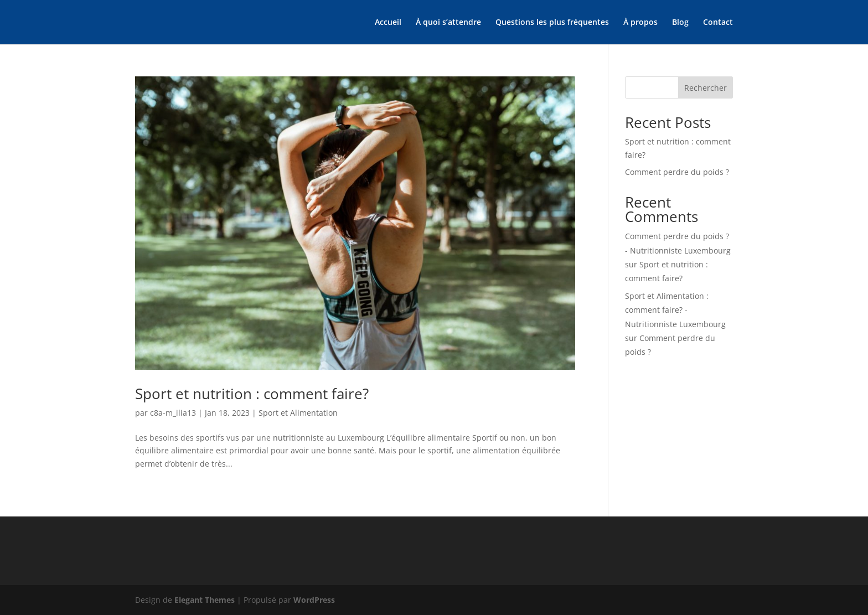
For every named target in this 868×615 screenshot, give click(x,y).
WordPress (314, 600)
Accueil (388, 23)
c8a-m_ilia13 (173, 413)
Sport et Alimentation (298, 413)
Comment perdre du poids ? (677, 172)
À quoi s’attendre (448, 23)
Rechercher (706, 88)
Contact (718, 23)
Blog (680, 23)
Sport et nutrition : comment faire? (252, 394)
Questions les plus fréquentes (552, 23)
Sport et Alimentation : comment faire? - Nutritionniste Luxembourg (675, 310)
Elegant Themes (205, 600)
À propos (640, 23)
